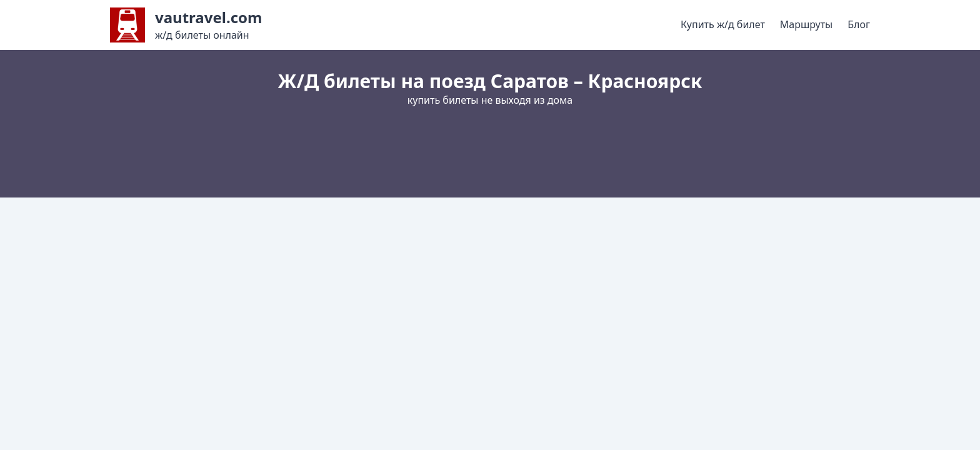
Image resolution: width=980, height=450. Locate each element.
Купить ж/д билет (723, 24)
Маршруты (806, 24)
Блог (859, 24)
